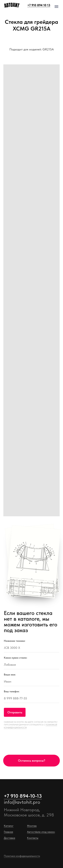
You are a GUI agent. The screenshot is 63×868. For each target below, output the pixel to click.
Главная (8, 832)
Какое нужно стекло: (16, 658)
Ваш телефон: (12, 691)
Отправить (15, 712)
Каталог (9, 826)
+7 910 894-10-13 (23, 796)
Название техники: (15, 641)
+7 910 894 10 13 (39, 5)
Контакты (33, 838)
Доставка (9, 838)
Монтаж (32, 826)
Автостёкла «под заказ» (41, 832)
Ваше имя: (10, 675)
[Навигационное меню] (56, 7)
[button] (32, 761)
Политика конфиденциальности (22, 856)
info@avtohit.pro (22, 802)
